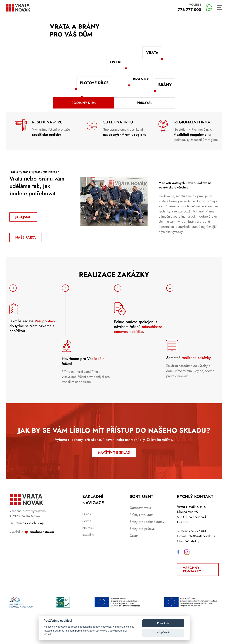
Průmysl (144, 103)
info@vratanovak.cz (201, 563)
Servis (87, 548)
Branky (141, 79)
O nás (87, 541)
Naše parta (26, 237)
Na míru (88, 555)
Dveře (116, 62)
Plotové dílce (94, 83)
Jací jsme (23, 217)
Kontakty (88, 562)
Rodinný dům (84, 103)
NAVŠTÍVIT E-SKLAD (114, 479)
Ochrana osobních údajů (27, 550)
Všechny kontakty (192, 596)
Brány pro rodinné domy (147, 549)
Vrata (152, 53)
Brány (165, 85)
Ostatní (134, 563)
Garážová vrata (140, 535)
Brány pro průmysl (142, 556)
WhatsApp (193, 568)
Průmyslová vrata (141, 542)
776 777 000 (198, 558)
